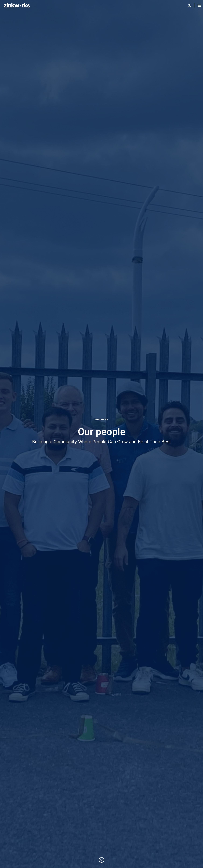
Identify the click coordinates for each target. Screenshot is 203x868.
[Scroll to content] (102, 860)
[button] (189, 5)
